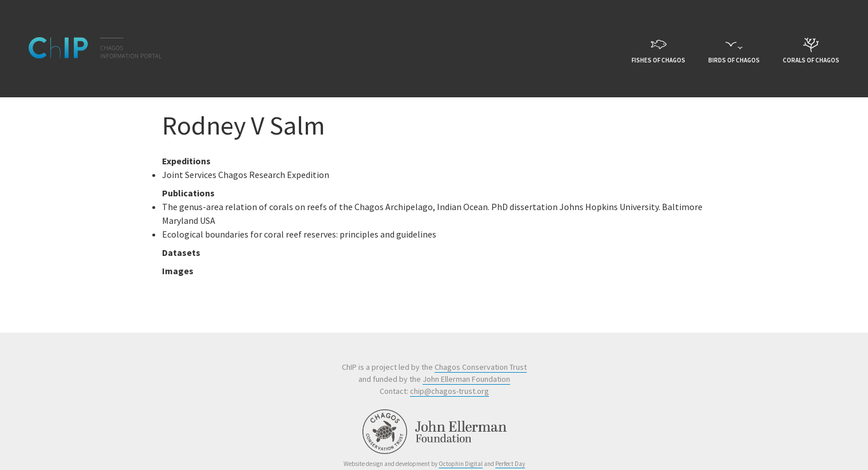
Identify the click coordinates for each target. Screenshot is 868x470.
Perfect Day (510, 464)
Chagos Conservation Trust (481, 367)
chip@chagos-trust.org (449, 391)
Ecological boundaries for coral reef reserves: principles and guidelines (299, 234)
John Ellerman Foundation (466, 379)
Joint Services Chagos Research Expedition (246, 175)
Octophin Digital (461, 464)
